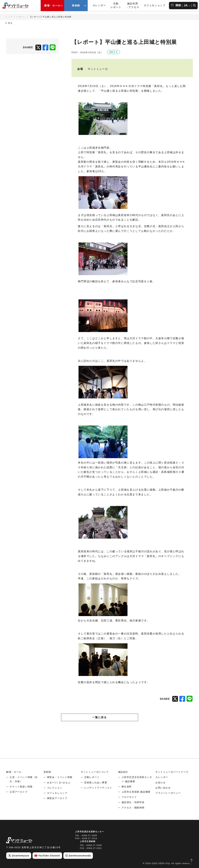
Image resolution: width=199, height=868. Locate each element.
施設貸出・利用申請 (133, 802)
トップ (9, 17)
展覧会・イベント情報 (60, 777)
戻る (9, 23)
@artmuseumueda (78, 856)
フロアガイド (129, 797)
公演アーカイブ (19, 792)
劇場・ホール (14, 772)
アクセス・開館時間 (133, 808)
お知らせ (160, 783)
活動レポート (92, 777)
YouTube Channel (47, 856)
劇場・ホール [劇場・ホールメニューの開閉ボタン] (52, 5)
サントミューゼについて (95, 772)
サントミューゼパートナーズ (172, 772)
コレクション (55, 788)
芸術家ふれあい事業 (96, 783)
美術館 (47, 772)
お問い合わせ (163, 788)
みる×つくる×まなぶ (59, 783)
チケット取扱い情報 (21, 787)
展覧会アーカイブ (57, 798)
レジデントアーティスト (98, 788)
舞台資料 (127, 787)
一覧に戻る (100, 717)
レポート (21, 17)
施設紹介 (123, 772)
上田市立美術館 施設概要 (136, 792)
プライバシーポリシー (168, 793)
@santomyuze (19, 856)
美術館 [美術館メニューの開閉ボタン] (76, 5)
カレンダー (99, 5)
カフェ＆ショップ (155, 5)
